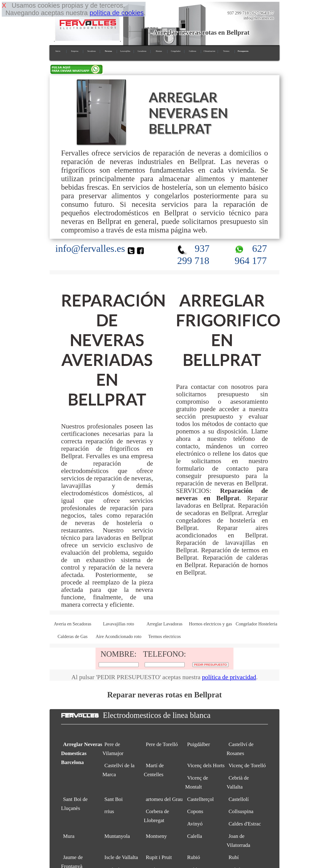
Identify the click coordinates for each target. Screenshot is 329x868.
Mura (69, 836)
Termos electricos (164, 636)
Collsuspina (241, 811)
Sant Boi (113, 799)
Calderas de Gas (73, 636)
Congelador (176, 51)
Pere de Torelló (162, 744)
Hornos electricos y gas (210, 624)
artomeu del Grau (164, 799)
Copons (195, 811)
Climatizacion (210, 51)
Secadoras (92, 51)
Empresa (75, 51)
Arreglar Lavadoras (164, 624)
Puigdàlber (199, 744)
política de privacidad (229, 677)
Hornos (159, 51)
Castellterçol (201, 799)
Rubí (234, 857)
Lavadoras (142, 51)
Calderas (193, 51)
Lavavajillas (125, 51)
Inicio (58, 51)
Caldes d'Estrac (245, 824)
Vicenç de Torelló (247, 765)
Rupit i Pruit (159, 857)
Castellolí (239, 799)
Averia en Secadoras (73, 624)
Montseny (156, 836)
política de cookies (117, 13)
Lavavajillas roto (119, 624)
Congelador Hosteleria (256, 624)
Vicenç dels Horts (206, 765)
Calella (195, 836)
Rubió (194, 857)
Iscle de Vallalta (121, 857)
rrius (109, 811)
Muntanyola (117, 836)
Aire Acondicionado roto (118, 636)
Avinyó (195, 824)
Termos (226, 51)
